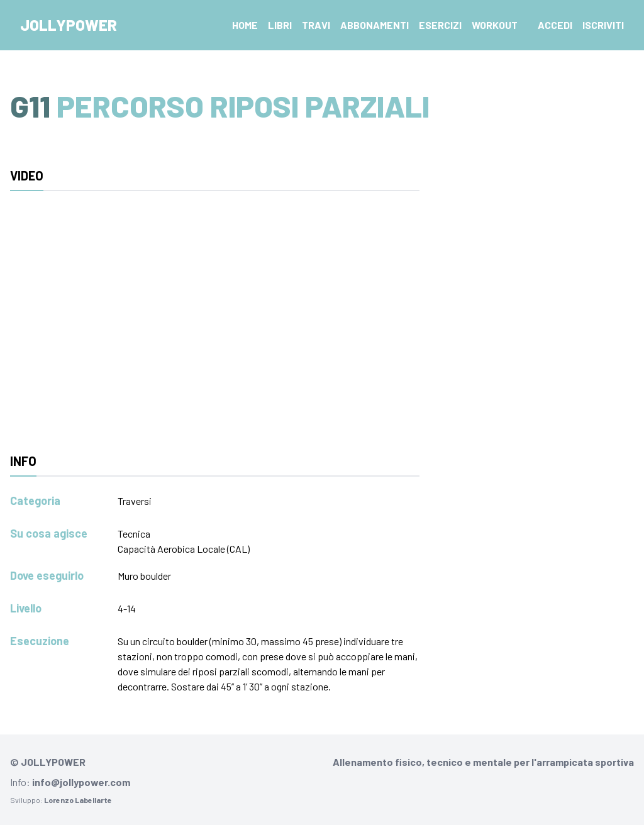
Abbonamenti (375, 25)
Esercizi (440, 25)
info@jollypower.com (81, 782)
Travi (316, 25)
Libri (280, 25)
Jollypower (69, 25)
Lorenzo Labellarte (78, 800)
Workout (495, 25)
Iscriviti (603, 25)
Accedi (555, 25)
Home (245, 25)
